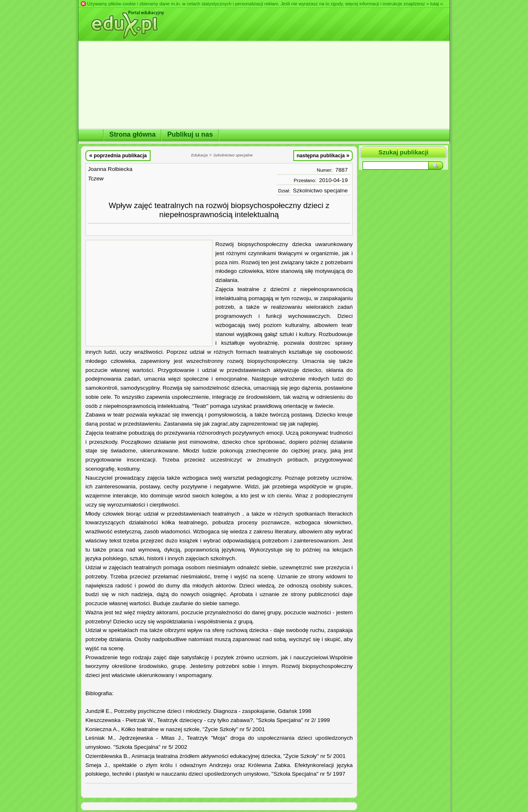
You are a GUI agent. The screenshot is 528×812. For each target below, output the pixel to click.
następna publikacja (323, 155)
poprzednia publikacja (118, 155)
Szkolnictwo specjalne (320, 191)
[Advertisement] (149, 293)
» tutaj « (434, 4)
